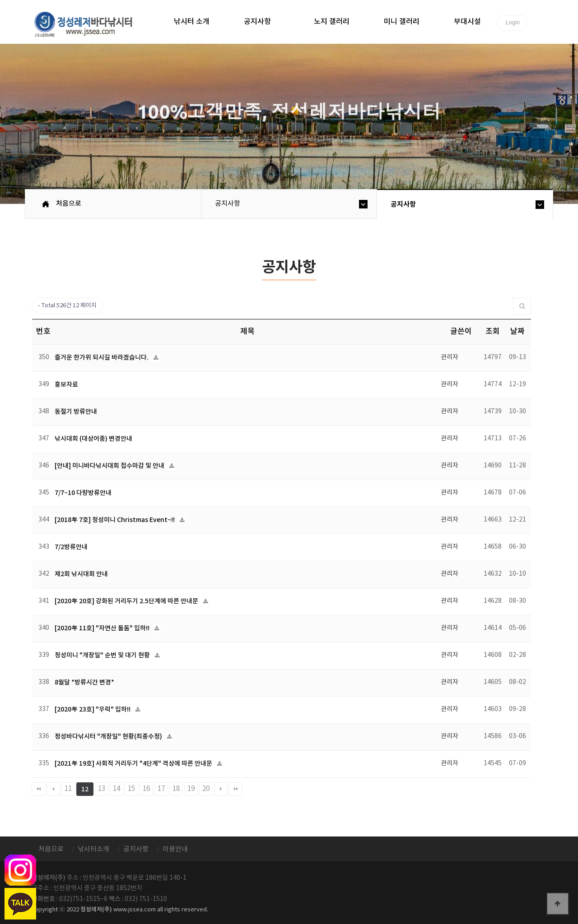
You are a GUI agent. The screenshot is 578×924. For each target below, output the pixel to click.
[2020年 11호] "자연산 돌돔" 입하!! (103, 628)
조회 (493, 332)
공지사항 (257, 22)
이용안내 (175, 849)
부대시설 (467, 22)
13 (102, 789)
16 (146, 789)
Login (513, 22)
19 (191, 789)
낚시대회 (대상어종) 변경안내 (93, 439)
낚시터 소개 (192, 22)
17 (161, 789)
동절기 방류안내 (76, 412)
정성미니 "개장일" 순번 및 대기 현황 (103, 655)
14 (117, 789)
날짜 (517, 332)
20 (206, 789)
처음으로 (69, 204)
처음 (38, 789)
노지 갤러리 (332, 22)
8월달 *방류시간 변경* (84, 682)
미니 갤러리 (402, 22)
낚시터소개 (93, 849)
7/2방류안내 (71, 547)
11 (68, 789)
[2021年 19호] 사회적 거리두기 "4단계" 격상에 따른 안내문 (134, 764)
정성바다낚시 (89, 23)
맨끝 (236, 789)
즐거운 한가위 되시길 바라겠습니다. (102, 358)
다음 (221, 789)
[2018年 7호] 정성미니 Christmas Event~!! (115, 520)
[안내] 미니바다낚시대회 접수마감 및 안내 (110, 466)
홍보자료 (66, 385)
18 (176, 789)
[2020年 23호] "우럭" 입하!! (93, 709)
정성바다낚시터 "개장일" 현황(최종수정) (109, 737)
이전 (53, 789)
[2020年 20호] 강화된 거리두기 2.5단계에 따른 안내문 (127, 601)
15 (131, 789)
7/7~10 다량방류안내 (83, 493)
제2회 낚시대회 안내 (81, 574)
